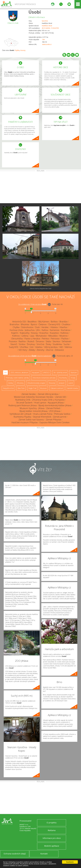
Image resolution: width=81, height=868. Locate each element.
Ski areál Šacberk (24, 403)
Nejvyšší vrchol (8, 388)
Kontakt (44, 854)
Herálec (45, 327)
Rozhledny (63, 378)
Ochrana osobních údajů (15, 854)
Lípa (32, 336)
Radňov (22, 341)
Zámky (11, 383)
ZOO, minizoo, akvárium (19, 373)
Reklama (52, 830)
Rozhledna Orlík (23, 400)
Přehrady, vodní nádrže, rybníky (17, 378)
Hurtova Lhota (16, 330)
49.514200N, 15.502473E (50, 28)
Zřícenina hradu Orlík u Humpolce (48, 400)
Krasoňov (44, 333)
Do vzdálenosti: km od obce (32, 304)
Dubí (37, 327)
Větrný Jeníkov (51, 347)
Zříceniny (20, 383)
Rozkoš (31, 341)
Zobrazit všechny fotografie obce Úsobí (41, 289)
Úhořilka (24, 347)
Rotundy (52, 383)
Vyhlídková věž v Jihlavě (20, 414)
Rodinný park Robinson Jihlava (23, 405)
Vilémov (68, 347)
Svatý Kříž (13, 347)
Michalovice (41, 336)
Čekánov (43, 324)
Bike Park (21, 388)
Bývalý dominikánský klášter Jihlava (55, 405)
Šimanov (40, 341)
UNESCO (46, 373)
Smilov (22, 344)
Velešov (39, 347)
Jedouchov (30, 330)
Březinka (25, 324)
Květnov (16, 336)
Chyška (17, 50)
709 (43, 40)
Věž (61, 347)
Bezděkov (32, 322)
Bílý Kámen (44, 322)
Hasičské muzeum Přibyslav (25, 422)
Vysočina (45, 21)
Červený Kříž (54, 324)
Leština (25, 336)
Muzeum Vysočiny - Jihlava (32, 408)
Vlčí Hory (23, 350)
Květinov (64, 333)
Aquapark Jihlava (56, 403)
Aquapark (36, 373)
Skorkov (56, 341)
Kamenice (55, 330)
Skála (48, 341)
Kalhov (45, 330)
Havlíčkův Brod (47, 26)
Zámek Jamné (60, 417)
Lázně (71, 383)
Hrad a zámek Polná (43, 414)
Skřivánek (66, 341)
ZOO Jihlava (55, 411)
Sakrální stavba (72, 388)
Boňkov (54, 322)
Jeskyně (62, 383)
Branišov (63, 322)
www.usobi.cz (47, 44)
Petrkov (45, 339)
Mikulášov (53, 336)
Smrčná (40, 344)
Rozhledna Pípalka (22, 417)
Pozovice (13, 341)
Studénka (57, 344)
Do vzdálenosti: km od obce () (30, 356)
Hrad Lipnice (40, 403)
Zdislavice (59, 350)
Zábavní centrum (57, 388)
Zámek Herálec (29, 394)
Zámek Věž (61, 397)
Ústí (32, 347)
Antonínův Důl (19, 322)
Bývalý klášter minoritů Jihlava (33, 411)
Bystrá (34, 324)
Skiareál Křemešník (42, 417)
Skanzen (74, 373)
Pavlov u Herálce (32, 339)
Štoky (48, 344)
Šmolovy (31, 344)
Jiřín (38, 330)
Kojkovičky (25, 333)
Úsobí (35, 12)
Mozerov (63, 336)
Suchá (66, 344)
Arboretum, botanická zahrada (44, 378)
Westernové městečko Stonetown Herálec (34, 397)
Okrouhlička (17, 339)
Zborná (49, 350)
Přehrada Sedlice (62, 414)
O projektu (52, 823)
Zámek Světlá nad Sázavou (31, 420)
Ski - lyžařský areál (60, 373)
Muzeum (43, 388)
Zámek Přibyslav (54, 420)
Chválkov (66, 324)
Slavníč (14, 344)
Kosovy (23, 50)
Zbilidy (32, 350)
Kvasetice (54, 333)
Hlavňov (63, 327)
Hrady (73, 378)
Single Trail (32, 388)
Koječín (15, 333)
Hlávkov (54, 327)
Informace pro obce (52, 838)
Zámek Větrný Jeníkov (48, 394)
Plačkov (65, 339)
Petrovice (55, 339)
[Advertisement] (40, 187)
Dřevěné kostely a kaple (36, 383)
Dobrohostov (27, 327)
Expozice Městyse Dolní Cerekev (55, 422)
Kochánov (66, 330)
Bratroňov (14, 324)
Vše (5, 373)
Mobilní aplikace (52, 846)
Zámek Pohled (53, 408)
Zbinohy (40, 350)
